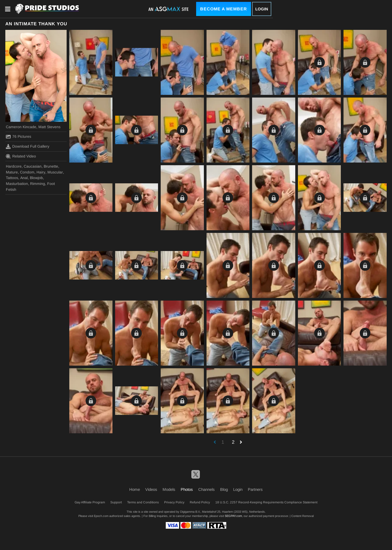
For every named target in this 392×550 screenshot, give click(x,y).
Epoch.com (101, 516)
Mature (12, 172)
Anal (24, 178)
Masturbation (17, 184)
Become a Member (224, 9)
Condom (27, 172)
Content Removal (302, 516)
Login (262, 9)
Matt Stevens (49, 127)
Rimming (38, 184)
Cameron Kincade (21, 127)
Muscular (55, 172)
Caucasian (33, 166)
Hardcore (14, 166)
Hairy (41, 172)
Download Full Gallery (28, 147)
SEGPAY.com (233, 516)
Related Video (21, 156)
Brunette (51, 166)
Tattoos (12, 178)
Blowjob (36, 178)
